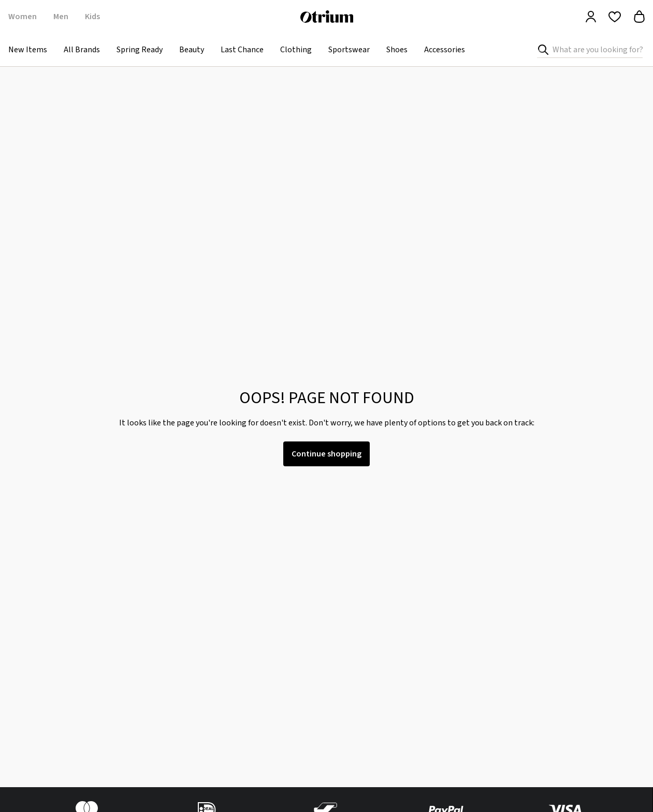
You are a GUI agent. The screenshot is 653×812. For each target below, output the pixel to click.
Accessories (445, 50)
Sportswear (349, 50)
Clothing (296, 50)
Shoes (397, 50)
